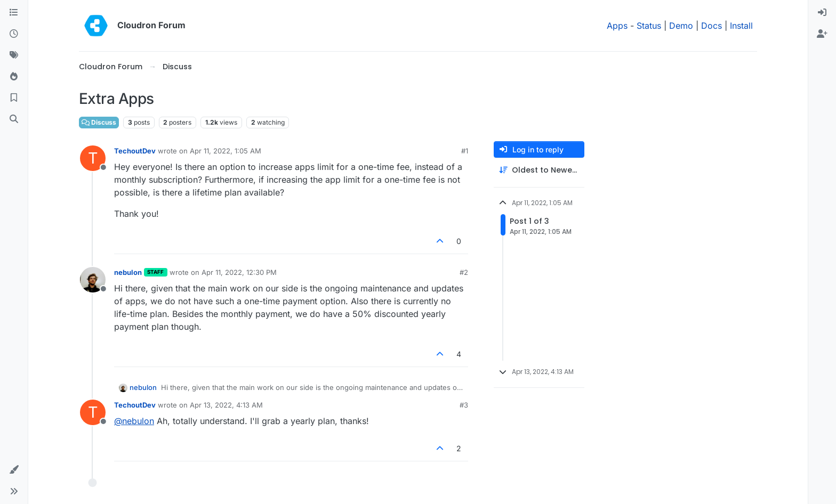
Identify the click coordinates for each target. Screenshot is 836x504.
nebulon (128, 272)
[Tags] (14, 55)
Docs (712, 26)
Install (741, 26)
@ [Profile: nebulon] (134, 421)
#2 (464, 272)
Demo (681, 26)
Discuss (99, 122)
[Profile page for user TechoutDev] (93, 158)
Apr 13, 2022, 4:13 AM (226, 405)
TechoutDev (135, 151)
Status (649, 26)
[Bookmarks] (14, 98)
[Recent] (14, 34)
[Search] (14, 119)
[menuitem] (822, 13)
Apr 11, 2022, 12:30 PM (239, 272)
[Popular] (14, 77)
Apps (617, 26)
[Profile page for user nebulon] (93, 280)
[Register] (822, 34)
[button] (14, 470)
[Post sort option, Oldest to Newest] (539, 170)
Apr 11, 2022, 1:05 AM (226, 151)
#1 (465, 151)
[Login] (822, 13)
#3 (464, 405)
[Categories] (14, 13)
